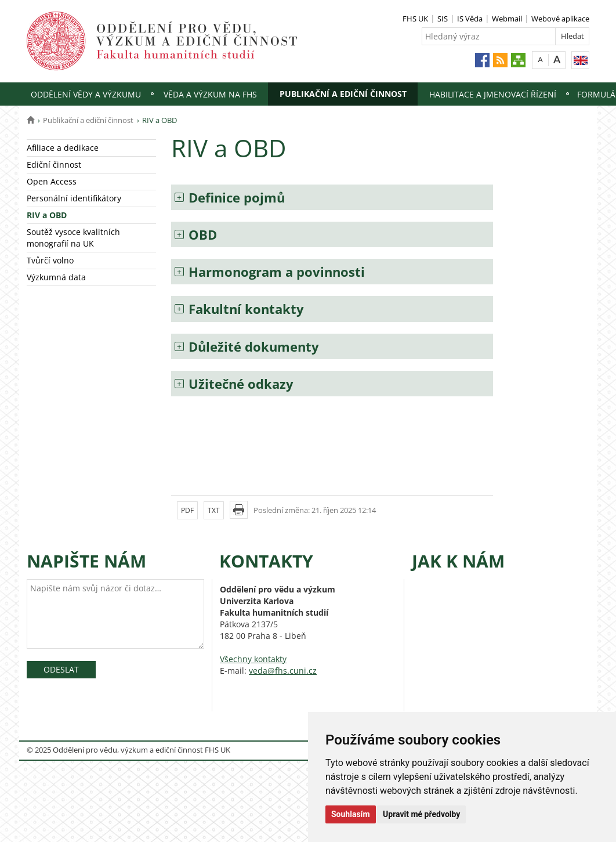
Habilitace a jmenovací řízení (493, 94)
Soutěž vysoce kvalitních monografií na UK (73, 238)
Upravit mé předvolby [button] (421, 814)
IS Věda (470, 19)
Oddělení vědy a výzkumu (86, 94)
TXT (214, 510)
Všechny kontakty (253, 659)
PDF (187, 510)
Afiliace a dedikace (63, 148)
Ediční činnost (54, 165)
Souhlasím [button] (351, 814)
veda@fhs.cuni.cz (283, 671)
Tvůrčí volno (50, 260)
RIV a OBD (47, 215)
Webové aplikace (560, 19)
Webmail (507, 19)
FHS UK (415, 19)
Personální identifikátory (74, 198)
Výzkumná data (56, 277)
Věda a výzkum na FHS (210, 94)
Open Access (52, 181)
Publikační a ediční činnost (343, 94)
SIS (443, 19)
